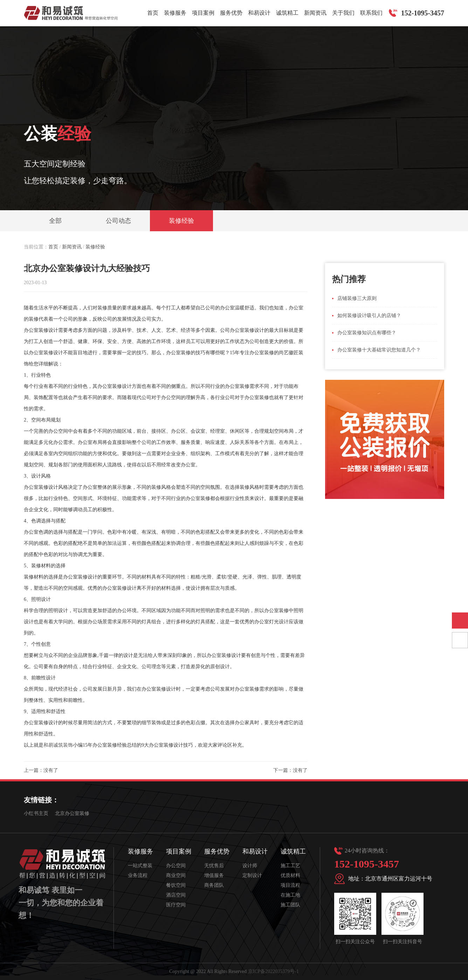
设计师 (250, 866)
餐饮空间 (176, 885)
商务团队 (214, 885)
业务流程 (138, 875)
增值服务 (214, 875)
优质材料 (290, 875)
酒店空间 (176, 895)
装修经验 (181, 221)
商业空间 (176, 875)
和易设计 (259, 13)
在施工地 (290, 895)
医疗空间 (176, 905)
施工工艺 (290, 866)
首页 (153, 13)
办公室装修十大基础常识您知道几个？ (379, 350)
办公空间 (176, 866)
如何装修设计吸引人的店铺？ (369, 316)
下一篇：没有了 (290, 770)
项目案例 (203, 13)
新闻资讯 (315, 13)
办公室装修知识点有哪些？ (367, 333)
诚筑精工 (287, 13)
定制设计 (252, 875)
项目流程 (290, 885)
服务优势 (231, 13)
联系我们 (371, 13)
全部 (55, 221)
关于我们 (343, 13)
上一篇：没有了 (41, 770)
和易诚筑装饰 (58, 745)
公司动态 (118, 221)
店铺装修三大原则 (357, 298)
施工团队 (290, 905)
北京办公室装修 (72, 813)
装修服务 (175, 13)
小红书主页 (36, 813)
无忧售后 (214, 866)
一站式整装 (140, 866)
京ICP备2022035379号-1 (273, 971)
